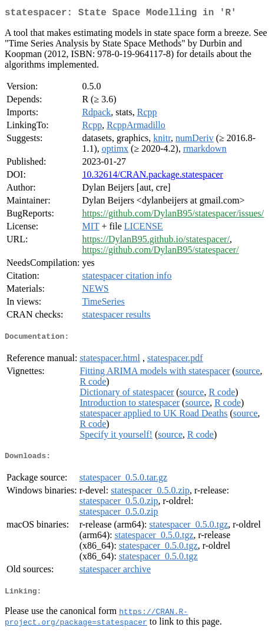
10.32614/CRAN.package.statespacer (152, 177)
